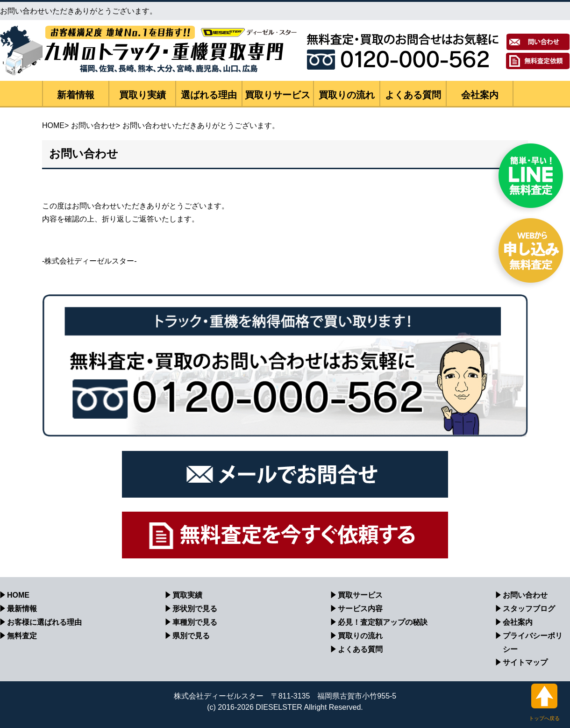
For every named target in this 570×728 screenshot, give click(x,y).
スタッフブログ (529, 609)
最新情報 (22, 609)
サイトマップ (525, 662)
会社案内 (480, 95)
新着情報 (76, 95)
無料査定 (22, 636)
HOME (53, 125)
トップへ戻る (544, 702)
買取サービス (360, 595)
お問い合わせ (93, 125)
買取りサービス (278, 95)
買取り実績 (142, 95)
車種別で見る (195, 622)
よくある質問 (413, 95)
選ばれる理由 (209, 95)
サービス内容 (360, 609)
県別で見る (191, 636)
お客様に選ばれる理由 (44, 622)
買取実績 (187, 595)
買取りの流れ (347, 95)
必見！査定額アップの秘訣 (383, 622)
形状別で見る (195, 609)
